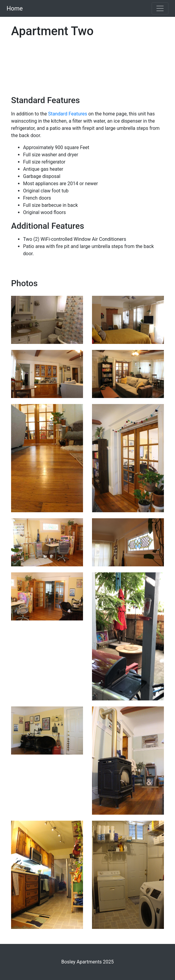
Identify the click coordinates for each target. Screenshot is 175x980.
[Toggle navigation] (160, 8)
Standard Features (68, 114)
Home (15, 8)
